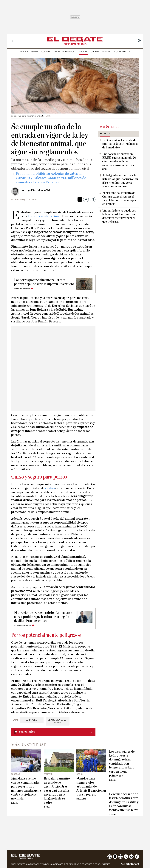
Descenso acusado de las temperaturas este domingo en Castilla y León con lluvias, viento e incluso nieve (124, 802)
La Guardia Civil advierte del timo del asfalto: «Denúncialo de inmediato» (120, 144)
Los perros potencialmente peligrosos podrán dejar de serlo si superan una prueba (44, 282)
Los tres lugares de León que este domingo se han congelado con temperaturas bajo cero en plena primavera (122, 763)
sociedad (84, 52)
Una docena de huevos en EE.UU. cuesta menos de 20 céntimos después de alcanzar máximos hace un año (119, 161)
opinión (56, 52)
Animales (32, 720)
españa (34, 52)
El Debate (17, 625)
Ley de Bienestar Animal (58, 721)
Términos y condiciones (52, 864)
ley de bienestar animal (44, 216)
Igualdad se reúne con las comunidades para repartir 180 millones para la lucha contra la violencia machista (26, 788)
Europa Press (26, 625)
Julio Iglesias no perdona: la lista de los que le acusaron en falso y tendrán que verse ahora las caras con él (120, 181)
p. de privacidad (72, 864)
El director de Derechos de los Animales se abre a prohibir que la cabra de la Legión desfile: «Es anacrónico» (43, 617)
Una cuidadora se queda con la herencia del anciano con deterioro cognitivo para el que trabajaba (119, 216)
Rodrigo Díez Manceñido (36, 190)
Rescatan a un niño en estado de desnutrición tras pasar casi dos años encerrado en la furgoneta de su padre (57, 790)
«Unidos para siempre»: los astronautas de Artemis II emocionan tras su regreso (91, 786)
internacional (70, 52)
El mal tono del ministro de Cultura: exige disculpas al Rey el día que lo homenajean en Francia (120, 198)
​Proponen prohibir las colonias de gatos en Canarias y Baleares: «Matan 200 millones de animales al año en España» (51, 178)
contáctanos (33, 864)
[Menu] (12, 41)
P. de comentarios (102, 864)
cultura (95, 52)
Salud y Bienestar (121, 52)
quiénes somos (18, 864)
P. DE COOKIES (86, 864)
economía (45, 52)
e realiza (49, 488)
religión (106, 52)
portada (24, 52)
